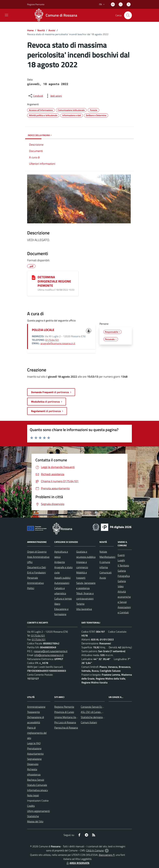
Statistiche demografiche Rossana (99, 717)
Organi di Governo (37, 552)
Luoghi (121, 560)
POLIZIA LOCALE (43, 330)
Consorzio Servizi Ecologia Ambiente (100, 707)
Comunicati (106, 572)
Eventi (121, 555)
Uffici (30, 562)
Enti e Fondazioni (36, 572)
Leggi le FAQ (34, 743)
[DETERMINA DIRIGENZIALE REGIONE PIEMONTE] (34, 277)
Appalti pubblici (62, 578)
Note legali (33, 795)
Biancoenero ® (107, 855)
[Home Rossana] (57, 15)
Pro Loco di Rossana (65, 722)
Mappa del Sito (35, 821)
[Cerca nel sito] (128, 15)
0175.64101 (52, 340)
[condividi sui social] (35, 96)
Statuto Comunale (37, 785)
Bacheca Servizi (36, 780)
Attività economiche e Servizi (124, 597)
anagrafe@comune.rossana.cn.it (58, 343)
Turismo (80, 604)
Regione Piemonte (64, 707)
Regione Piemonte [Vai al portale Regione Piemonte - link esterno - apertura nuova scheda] (36, 4)
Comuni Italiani (89, 722)
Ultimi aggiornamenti (38, 811)
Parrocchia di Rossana (66, 728)
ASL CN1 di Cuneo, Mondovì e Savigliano (103, 712)
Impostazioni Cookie (38, 801)
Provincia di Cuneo (64, 712)
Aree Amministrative (38, 557)
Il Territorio (123, 565)
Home (30, 30)
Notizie (103, 552)
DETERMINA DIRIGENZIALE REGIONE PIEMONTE (54, 281)
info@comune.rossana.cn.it (49, 655)
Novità (41, 30)
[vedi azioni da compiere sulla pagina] (53, 96)
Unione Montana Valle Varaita (71, 717)
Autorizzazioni (62, 583)
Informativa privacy (38, 790)
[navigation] (7, 15)
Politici (31, 588)
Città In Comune (95, 850)
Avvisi (52, 30)
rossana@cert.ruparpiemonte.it (51, 651)
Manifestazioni (107, 557)
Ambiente (60, 562)
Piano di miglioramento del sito (37, 733)
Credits (31, 806)
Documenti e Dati (36, 567)
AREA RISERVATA (78, 863)
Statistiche (33, 816)
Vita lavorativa (84, 609)
